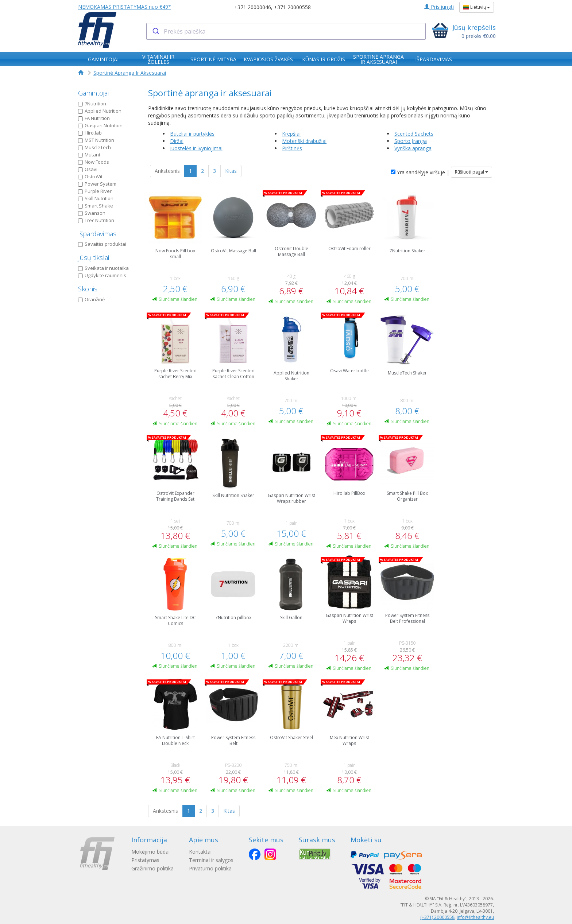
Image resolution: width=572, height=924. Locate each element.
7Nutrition (92, 104)
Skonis (88, 289)
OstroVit (90, 176)
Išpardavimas (97, 234)
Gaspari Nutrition (100, 125)
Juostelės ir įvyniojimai (196, 148)
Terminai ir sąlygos (213, 860)
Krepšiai (291, 134)
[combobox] (286, 31)
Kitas (231, 171)
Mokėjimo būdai (150, 852)
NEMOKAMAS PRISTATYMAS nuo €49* (125, 7)
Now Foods (94, 162)
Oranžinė (91, 299)
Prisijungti (439, 7)
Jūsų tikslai (94, 257)
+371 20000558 (292, 7)
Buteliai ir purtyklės (192, 134)
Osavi (88, 169)
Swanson (92, 213)
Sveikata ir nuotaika (103, 268)
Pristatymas (145, 860)
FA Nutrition (94, 118)
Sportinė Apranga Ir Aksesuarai (130, 73)
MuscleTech (94, 147)
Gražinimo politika (152, 868)
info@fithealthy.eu (475, 917)
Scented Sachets (414, 134)
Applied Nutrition (100, 111)
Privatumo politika (212, 868)
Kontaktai (202, 852)
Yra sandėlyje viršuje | (420, 172)
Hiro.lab (90, 133)
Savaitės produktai (102, 244)
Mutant (89, 155)
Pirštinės (292, 148)
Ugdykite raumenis (102, 275)
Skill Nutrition (96, 198)
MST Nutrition (96, 140)
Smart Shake (96, 206)
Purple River (95, 191)
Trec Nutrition (96, 220)
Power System (97, 184)
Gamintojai (93, 93)
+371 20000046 (253, 7)
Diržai (177, 141)
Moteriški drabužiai (304, 141)
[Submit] (155, 31)
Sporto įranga (411, 141)
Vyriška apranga (413, 148)
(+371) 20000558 (437, 917)
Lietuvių (477, 7)
